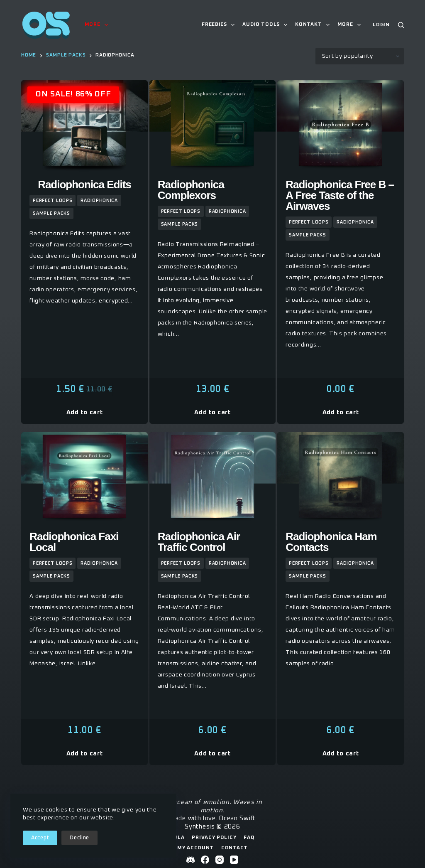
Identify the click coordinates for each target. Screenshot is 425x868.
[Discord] (191, 860)
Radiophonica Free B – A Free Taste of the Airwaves (340, 195)
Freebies (220, 25)
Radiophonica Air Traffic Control (199, 542)
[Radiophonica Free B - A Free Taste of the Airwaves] (341, 127)
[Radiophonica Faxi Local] (84, 479)
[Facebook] (205, 860)
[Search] (401, 25)
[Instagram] (220, 860)
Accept (40, 838)
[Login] (381, 25)
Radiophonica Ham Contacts (331, 542)
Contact (234, 848)
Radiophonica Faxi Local (74, 542)
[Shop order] (360, 56)
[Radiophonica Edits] (84, 127)
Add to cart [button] (85, 412)
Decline (79, 838)
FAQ (249, 838)
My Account (195, 848)
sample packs (51, 213)
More (98, 25)
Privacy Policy (214, 838)
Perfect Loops (53, 200)
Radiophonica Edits (84, 184)
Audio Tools (266, 25)
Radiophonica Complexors (191, 190)
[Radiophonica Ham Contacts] (341, 479)
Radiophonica (99, 200)
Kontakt (314, 25)
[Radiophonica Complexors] (213, 127)
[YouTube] (234, 860)
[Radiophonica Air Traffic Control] (213, 479)
